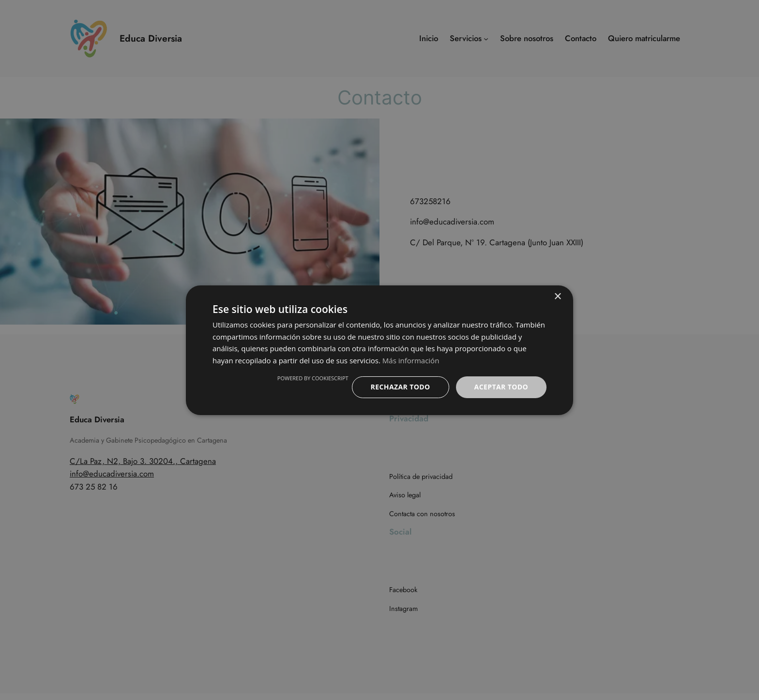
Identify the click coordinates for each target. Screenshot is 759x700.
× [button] (557, 296)
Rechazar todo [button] (401, 387)
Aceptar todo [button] (501, 387)
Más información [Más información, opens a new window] (411, 360)
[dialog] (379, 350)
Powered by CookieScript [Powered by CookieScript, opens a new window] (313, 378)
